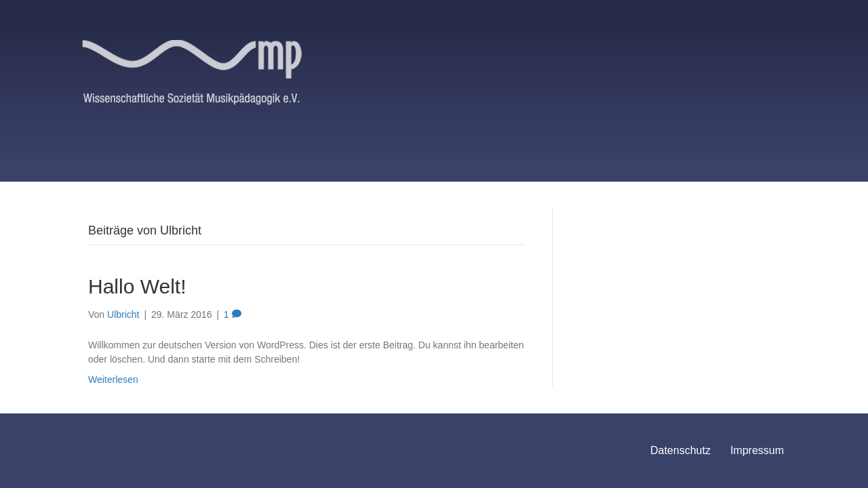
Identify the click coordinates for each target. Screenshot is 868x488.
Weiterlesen (113, 380)
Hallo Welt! (137, 286)
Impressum (757, 450)
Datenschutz (680, 450)
